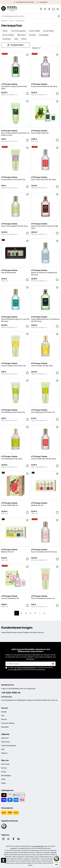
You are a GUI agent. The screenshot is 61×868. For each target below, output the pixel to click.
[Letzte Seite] (44, 613)
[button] (3, 860)
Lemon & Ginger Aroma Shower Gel (16, 364)
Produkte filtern (16, 45)
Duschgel (32, 35)
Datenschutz (6, 742)
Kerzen (24, 39)
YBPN (3, 779)
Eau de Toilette (35, 31)
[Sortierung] (45, 48)
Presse (4, 772)
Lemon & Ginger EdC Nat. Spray (45, 364)
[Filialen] (41, 9)
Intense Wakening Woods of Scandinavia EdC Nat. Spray (45, 319)
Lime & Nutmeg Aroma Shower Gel (16, 411)
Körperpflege (44, 35)
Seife (16, 39)
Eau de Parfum (48, 31)
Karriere (4, 768)
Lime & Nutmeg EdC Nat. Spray (16, 457)
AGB (15, 670)
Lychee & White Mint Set (16, 504)
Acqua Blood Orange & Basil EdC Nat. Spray (16, 86)
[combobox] (28, 16)
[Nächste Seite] (40, 613)
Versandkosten (39, 846)
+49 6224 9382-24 (11, 693)
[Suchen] (59, 16)
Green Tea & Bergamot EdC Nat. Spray (16, 225)
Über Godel (5, 764)
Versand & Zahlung (8, 723)
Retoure (4, 719)
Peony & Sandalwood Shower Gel (45, 597)
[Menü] (58, 9)
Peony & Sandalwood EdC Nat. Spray (45, 550)
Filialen (4, 783)
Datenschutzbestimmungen (26, 667)
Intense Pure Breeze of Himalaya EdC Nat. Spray (45, 272)
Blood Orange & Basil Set (45, 132)
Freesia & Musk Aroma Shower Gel (16, 178)
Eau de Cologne (8, 35)
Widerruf (4, 753)
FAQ (3, 716)
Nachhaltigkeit (6, 776)
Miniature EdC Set (45, 504)
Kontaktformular (7, 697)
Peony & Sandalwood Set (16, 597)
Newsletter (5, 727)
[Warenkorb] (53, 9)
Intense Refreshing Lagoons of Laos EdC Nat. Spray (16, 319)
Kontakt (4, 712)
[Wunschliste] (45, 9)
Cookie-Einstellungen (9, 746)
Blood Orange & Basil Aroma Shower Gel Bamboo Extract (16, 133)
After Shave (21, 35)
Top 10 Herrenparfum (18, 31)
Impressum (5, 738)
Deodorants (7, 39)
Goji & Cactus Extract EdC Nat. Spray (45, 178)
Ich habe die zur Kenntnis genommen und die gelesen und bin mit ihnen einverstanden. (30, 668)
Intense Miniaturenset (16, 271)
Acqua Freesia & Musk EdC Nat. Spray (45, 85)
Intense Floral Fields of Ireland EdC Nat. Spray (45, 226)
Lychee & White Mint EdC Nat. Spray (45, 457)
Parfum (5, 31)
